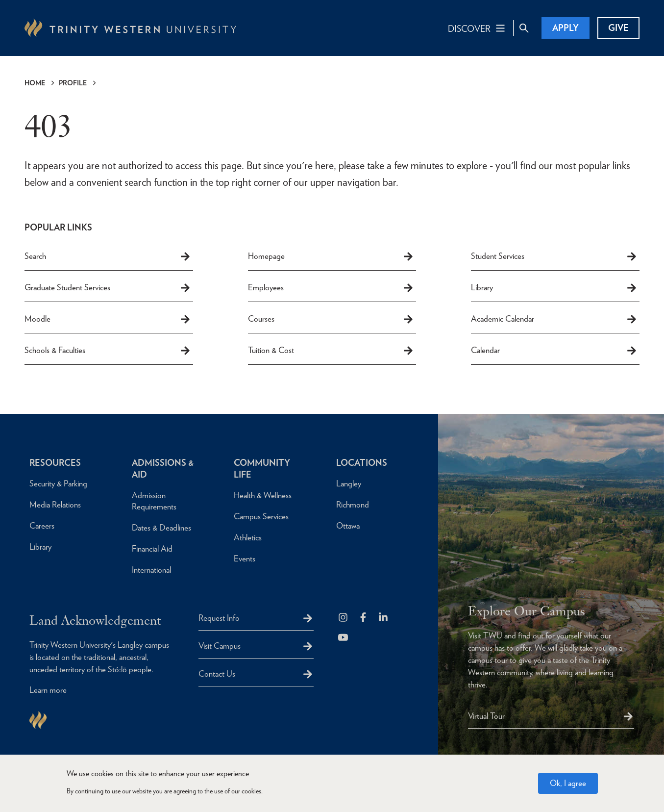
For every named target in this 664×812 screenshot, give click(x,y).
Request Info (219, 618)
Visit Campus (220, 646)
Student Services (554, 256)
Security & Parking (58, 483)
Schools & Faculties (108, 351)
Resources (55, 463)
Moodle (108, 319)
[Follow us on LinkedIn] (384, 618)
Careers (42, 526)
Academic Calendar (554, 319)
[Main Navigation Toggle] (477, 28)
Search (108, 256)
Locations (362, 463)
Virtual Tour (486, 716)
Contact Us (217, 674)
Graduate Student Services (108, 288)
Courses (331, 319)
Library (554, 288)
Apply (566, 28)
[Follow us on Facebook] (364, 618)
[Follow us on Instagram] (344, 618)
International (151, 570)
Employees (331, 288)
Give (618, 28)
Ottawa (348, 526)
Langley (349, 483)
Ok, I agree (568, 786)
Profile (73, 83)
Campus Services (261, 516)
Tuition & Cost (331, 351)
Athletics (248, 537)
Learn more (48, 690)
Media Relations (55, 505)
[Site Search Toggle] (524, 28)
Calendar (554, 351)
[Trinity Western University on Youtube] (344, 638)
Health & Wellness (263, 495)
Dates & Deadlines (161, 528)
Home (35, 83)
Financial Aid (152, 549)
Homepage (331, 256)
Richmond (353, 505)
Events (245, 558)
